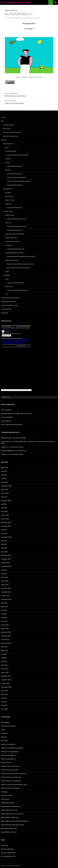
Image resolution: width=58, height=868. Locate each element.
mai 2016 (4, 504)
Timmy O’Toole (10, 200)
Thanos (8, 163)
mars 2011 (4, 665)
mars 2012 (4, 621)
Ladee (7, 279)
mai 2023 (4, 479)
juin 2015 (4, 530)
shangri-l (4, 447)
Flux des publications (8, 849)
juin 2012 (4, 610)
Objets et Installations (11, 136)
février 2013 (5, 581)
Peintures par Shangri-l (15, 174)
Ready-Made (7, 129)
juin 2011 (4, 654)
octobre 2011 (5, 639)
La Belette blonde (11, 238)
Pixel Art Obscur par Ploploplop (18, 290)
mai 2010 (4, 702)
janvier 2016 (5, 519)
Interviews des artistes (8, 302)
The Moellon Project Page (10, 305)
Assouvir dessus (6, 421)
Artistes (4, 140)
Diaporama (5, 313)
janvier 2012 (5, 628)
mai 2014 (4, 544)
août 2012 (4, 603)
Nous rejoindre (6, 309)
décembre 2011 (6, 632)
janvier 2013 (5, 585)
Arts (2, 121)
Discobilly (8, 193)
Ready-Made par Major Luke (16, 249)
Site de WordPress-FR (8, 856)
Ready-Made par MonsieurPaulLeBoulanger (21, 256)
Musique (4, 737)
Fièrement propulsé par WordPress (11, 866)
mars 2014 (4, 552)
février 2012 (5, 625)
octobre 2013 (5, 563)
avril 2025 (4, 471)
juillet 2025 (5, 468)
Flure (7, 147)
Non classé (4, 741)
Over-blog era (8, 211)
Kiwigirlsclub (10, 196)
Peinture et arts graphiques (12, 132)
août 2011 (4, 647)
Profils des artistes (7, 795)
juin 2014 (4, 541)
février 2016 (5, 515)
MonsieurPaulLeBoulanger (14, 253)
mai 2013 (4, 574)
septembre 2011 (6, 643)
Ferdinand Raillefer (7, 451)
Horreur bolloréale (7, 417)
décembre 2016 (6, 500)
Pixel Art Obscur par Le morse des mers (14, 773)
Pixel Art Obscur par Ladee (16, 283)
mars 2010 (4, 709)
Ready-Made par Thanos (15, 166)
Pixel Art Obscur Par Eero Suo (17, 226)
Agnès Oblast (5, 441)
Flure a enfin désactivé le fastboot (12, 424)
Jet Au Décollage (20, 438)
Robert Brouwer (6, 438)
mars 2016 (4, 511)
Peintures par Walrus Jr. (15, 208)
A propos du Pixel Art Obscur (10, 298)
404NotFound (10, 215)
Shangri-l (8, 170)
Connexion (4, 845)
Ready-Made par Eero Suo (15, 230)
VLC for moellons (6, 410)
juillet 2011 (5, 650)
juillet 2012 (5, 607)
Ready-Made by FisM (8, 803)
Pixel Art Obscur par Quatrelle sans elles (20, 264)
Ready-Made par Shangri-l (15, 185)
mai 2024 (4, 475)
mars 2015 (4, 533)
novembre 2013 (6, 559)
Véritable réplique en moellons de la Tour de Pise (16, 413)
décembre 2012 (6, 588)
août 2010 (4, 691)
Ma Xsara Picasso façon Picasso (29, 94)
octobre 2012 (5, 596)
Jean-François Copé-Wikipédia (15, 234)
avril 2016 (4, 508)
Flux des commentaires (8, 853)
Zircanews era (8, 189)
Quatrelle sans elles (12, 260)
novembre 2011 (6, 636)
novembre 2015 (6, 526)
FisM (6, 294)
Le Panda (8, 159)
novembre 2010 (6, 680)
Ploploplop (9, 287)
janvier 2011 (5, 672)
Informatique (5, 722)
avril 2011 (4, 661)
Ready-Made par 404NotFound (17, 219)
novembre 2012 (6, 592)
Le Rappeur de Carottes (12, 241)
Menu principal (56, 2)
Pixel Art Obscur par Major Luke (11, 777)
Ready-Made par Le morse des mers (18, 155)
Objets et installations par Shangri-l (19, 181)
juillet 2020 (5, 489)
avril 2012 (4, 617)
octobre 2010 (5, 683)
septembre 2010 (6, 687)
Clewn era (6, 275)
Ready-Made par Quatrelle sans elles (19, 268)
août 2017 (4, 497)
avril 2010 (4, 705)
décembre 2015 (6, 522)
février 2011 (5, 669)
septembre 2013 (6, 566)
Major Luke (9, 245)
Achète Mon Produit (17, 447)
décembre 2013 (6, 555)
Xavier (7, 272)
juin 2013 (4, 570)
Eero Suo (8, 223)
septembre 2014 (6, 537)
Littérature (5, 733)
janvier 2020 (5, 493)
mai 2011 (4, 658)
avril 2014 (4, 548)
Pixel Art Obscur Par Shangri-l (17, 178)
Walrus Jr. (8, 204)
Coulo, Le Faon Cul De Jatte (29, 102)
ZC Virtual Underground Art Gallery (16, 2)
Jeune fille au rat (22, 451)
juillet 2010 (5, 694)
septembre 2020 (6, 486)
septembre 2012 (6, 599)
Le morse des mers (11, 151)
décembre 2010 (6, 676)
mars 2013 (4, 577)
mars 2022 (4, 482)
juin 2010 (4, 698)
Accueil (4, 117)
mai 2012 (4, 614)
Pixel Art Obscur (11, 11)
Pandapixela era (8, 144)
